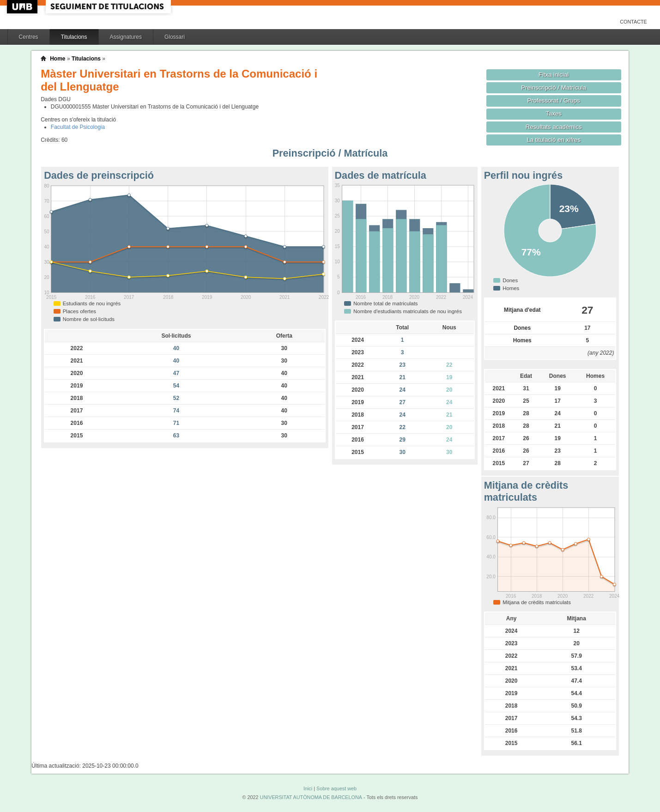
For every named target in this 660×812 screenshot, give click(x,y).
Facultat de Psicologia (78, 127)
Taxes (554, 113)
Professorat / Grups (553, 100)
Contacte (633, 22)
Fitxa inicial (554, 75)
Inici (308, 788)
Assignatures (126, 37)
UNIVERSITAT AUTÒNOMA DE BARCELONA (311, 797)
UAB (23, 7)
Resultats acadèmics (554, 127)
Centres (29, 37)
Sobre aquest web (336, 788)
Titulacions (74, 37)
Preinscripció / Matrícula (554, 88)
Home (58, 59)
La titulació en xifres (554, 140)
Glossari (175, 37)
